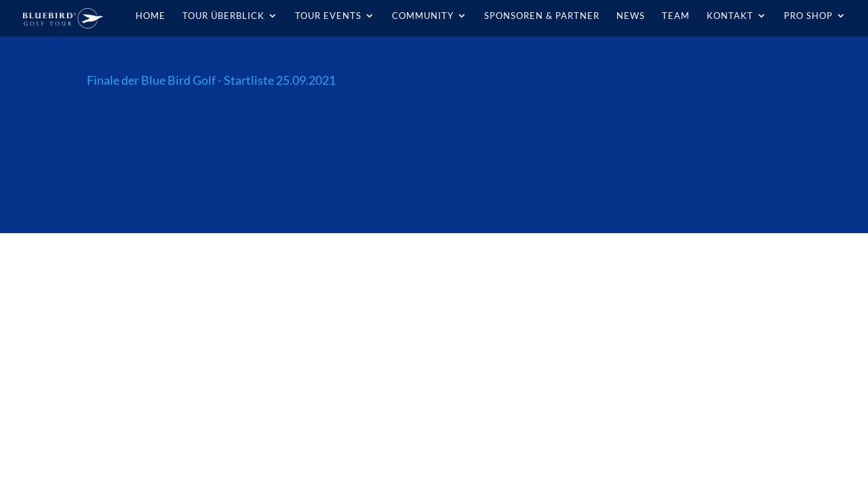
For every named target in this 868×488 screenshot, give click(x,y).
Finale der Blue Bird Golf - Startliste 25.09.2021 (211, 80)
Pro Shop (808, 16)
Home (151, 16)
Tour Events (328, 16)
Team (676, 16)
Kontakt (730, 16)
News (631, 16)
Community (423, 16)
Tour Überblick (223, 16)
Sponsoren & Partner (542, 16)
